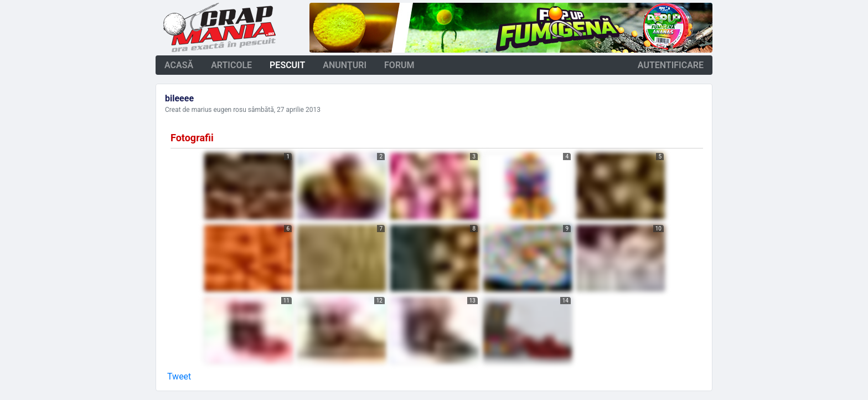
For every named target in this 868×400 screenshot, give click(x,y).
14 (565, 301)
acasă (179, 65)
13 (472, 301)
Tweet (179, 376)
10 (658, 229)
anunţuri (345, 65)
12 (379, 301)
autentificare (671, 65)
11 (286, 301)
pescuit (287, 65)
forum (399, 65)
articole (231, 65)
